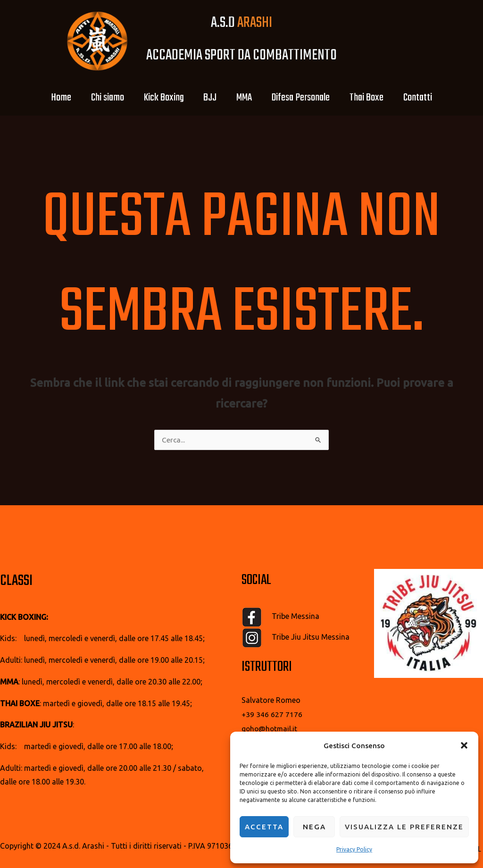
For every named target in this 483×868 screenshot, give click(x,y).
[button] (464, 743)
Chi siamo (98, 98)
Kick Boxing (158, 98)
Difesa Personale (307, 98)
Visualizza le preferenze (404, 827)
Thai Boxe (376, 98)
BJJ (208, 98)
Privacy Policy (354, 849)
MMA (246, 98)
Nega (314, 827)
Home (47, 98)
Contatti (431, 98)
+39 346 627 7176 (272, 715)
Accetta (264, 827)
